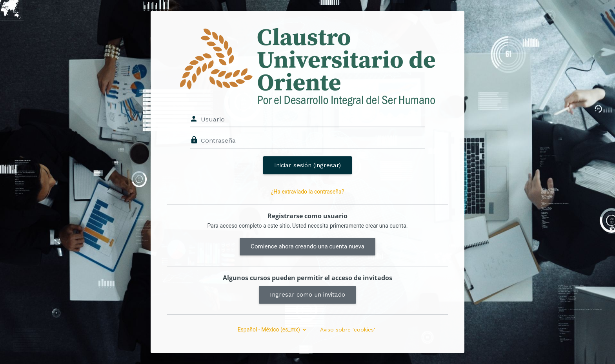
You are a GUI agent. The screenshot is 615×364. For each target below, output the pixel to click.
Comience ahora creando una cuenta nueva (307, 246)
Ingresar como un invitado (307, 295)
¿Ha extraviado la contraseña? (308, 192)
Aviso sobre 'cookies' (348, 330)
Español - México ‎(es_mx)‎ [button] (270, 330)
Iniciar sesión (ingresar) (307, 165)
